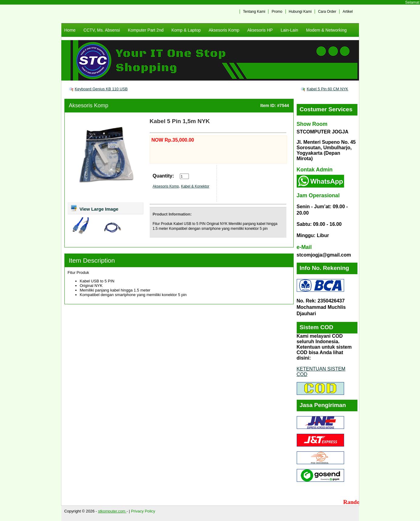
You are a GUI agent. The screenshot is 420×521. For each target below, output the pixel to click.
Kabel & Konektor (195, 186)
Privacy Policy (143, 511)
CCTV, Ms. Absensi (102, 30)
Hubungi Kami (300, 12)
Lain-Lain (289, 30)
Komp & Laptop (186, 30)
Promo (277, 12)
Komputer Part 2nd (146, 30)
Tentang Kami (254, 12)
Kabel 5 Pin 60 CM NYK (328, 89)
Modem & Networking (326, 30)
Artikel (348, 12)
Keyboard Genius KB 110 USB (101, 89)
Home (70, 30)
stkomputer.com (112, 511)
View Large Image (94, 208)
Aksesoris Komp (224, 30)
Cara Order (327, 12)
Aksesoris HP (260, 30)
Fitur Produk (79, 273)
